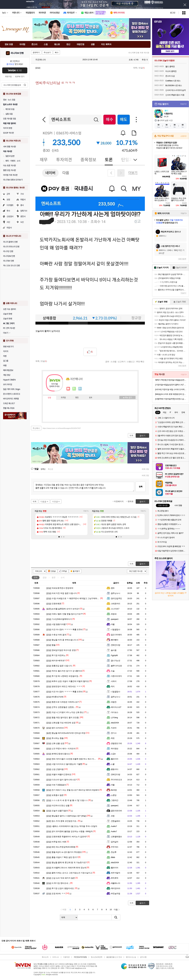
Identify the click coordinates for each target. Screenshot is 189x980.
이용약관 (66, 957)
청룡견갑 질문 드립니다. (59, 666)
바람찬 (114, 702)
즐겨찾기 (76, 571)
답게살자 (115, 842)
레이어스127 (116, 707)
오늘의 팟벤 (8, 319)
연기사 (114, 733)
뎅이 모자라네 (55, 728)
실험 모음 (8, 114)
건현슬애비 (115, 821)
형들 (51, 645)
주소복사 (36, 428)
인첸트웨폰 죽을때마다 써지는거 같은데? (67, 837)
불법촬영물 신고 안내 (114, 957)
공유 (107, 362)
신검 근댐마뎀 (55, 769)
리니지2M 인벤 (9, 256)
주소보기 (47, 53)
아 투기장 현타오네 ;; (58, 883)
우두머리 (115, 847)
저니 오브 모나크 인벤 (11, 266)
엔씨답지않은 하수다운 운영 (61, 650)
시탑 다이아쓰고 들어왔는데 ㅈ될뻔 (64, 764)
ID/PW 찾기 (20, 77)
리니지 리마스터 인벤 (11, 247)
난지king (114, 718)
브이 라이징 (8, 384)
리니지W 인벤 (8, 261)
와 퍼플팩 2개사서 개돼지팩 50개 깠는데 (66, 868)
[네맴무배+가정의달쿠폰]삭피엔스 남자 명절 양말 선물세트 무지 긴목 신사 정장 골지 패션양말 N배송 (171, 399)
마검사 (9, 228)
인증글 (53, 571)
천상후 (114, 852)
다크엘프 (10, 205)
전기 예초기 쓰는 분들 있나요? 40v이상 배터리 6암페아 (73, 790)
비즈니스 (56, 957)
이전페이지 (119, 501)
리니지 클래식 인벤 (10, 242)
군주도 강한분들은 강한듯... (61, 707)
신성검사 (10, 216)
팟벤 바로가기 (8, 347)
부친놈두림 (115, 894)
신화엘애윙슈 (116, 837)
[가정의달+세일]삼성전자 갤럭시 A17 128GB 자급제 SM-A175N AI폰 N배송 (171, 385)
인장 (49, 398)
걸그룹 (6, 361)
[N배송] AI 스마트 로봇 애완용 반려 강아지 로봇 (171, 394)
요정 (8, 200)
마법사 (23, 200)
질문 (54, 577)
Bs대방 (114, 790)
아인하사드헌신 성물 (58, 806)
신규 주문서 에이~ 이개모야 (61, 749)
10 (111, 910)
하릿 (113, 738)
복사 (57, 53)
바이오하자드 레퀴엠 (11, 399)
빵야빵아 (115, 640)
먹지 (113, 686)
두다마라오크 (116, 780)
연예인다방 (115, 645)
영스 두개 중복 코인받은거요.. (62, 821)
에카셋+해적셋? (56, 661)
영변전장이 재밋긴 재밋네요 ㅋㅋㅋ (64, 686)
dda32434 (115, 723)
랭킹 (77, 398)
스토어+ (184, 136)
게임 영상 (7, 375)
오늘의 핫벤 (8, 314)
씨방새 (114, 614)
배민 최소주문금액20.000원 (61, 847)
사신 (8, 222)
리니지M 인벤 (17, 53)
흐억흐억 (115, 878)
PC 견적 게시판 (9, 328)
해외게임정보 (8, 370)
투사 (8, 211)
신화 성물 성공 (55, 743)
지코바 (114, 728)
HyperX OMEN (9, 380)
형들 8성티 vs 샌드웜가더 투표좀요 (64, 852)
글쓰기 (142, 564)
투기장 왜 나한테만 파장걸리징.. (63, 676)
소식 (63, 577)
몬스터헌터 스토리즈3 (12, 394)
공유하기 (36, 53)
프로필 (63, 398)
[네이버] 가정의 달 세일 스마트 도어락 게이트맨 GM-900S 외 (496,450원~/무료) (171, 389)
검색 (25, 85)
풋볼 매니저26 (9, 408)
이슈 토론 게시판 (9, 166)
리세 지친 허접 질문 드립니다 (61, 593)
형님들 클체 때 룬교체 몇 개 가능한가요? (66, 862)
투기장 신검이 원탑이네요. (60, 888)
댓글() (142, 68)
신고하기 (122, 362)
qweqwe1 (115, 619)
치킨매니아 (39, 60)
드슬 (113, 671)
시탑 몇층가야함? (56, 624)
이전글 (55, 502)
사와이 (114, 681)
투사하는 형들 (55, 738)
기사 (22, 194)
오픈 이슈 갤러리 (9, 309)
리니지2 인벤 (8, 251)
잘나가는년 (115, 661)
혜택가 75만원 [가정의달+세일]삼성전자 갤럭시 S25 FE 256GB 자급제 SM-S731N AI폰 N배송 (171, 380)
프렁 (113, 816)
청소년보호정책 (96, 957)
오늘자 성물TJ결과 (57, 811)
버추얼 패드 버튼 (56, 842)
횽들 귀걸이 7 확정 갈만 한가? (62, 857)
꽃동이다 (115, 769)
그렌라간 (115, 800)
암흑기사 (24, 211)
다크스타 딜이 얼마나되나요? (61, 780)
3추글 (64, 571)
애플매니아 (115, 883)
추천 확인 (140, 362)
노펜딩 (114, 795)
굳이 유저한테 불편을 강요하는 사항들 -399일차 (69, 831)
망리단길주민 (116, 598)
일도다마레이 (116, 635)
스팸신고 (131, 362)
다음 (116, 910)
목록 (135, 68)
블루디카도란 (116, 666)
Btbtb (113, 857)
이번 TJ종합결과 (56, 785)
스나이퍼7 (115, 609)
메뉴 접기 (127, 397)
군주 (8, 194)
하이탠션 (115, 749)
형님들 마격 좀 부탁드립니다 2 (62, 640)
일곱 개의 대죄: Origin (12, 389)
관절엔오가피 (116, 743)
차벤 (5, 356)
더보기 (80, 389)
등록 (141, 487)
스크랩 (113, 362)
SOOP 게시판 (8, 133)
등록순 (43, 469)
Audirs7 (114, 826)
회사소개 (45, 957)
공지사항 (143, 957)
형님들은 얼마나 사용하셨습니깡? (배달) (66, 816)
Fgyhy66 (114, 655)
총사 (22, 205)
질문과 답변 (9, 156)
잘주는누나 (115, 593)
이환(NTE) (168, 114)
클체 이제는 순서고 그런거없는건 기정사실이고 (69, 873)
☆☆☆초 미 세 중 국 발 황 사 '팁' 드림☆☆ (67, 800)
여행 (5, 366)
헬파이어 (115, 759)
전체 (36, 577)
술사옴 (114, 650)
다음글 (43, 502)
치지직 (6, 351)
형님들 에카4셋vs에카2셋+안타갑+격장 (66, 733)
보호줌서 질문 (55, 795)
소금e (113, 754)
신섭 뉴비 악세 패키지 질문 (61, 878)
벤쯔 (113, 588)
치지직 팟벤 (8, 128)
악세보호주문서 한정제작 (60, 588)
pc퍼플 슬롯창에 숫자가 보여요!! (63, 609)
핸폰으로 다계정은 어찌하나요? (62, 702)
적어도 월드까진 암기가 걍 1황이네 (64, 671)
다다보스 (115, 712)
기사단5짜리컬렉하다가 (59, 619)
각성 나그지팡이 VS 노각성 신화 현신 (65, 712)
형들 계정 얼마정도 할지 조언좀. (63, 718)
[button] (59, 537)
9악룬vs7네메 (55, 697)
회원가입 (8, 77)
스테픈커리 (115, 604)
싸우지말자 (115, 873)
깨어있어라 (115, 888)
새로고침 (145, 469)
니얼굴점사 (115, 629)
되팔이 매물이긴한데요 (59, 774)
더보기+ (86, 511)
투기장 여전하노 (56, 655)
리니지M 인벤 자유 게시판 (139, 53)
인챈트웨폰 (54, 604)
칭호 (91, 398)
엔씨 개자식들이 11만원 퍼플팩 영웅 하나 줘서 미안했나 (73, 759)
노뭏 (113, 764)
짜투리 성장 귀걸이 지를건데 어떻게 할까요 (68, 681)
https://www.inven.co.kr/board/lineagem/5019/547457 (62, 428)
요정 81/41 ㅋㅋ (56, 894)
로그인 (173, 13)
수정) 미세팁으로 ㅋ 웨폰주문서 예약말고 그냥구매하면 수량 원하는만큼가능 (82, 598)
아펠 (113, 624)
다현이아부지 (116, 676)
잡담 (45, 577)
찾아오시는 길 (131, 957)
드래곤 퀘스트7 (9, 403)
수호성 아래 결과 (56, 635)
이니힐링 (74, 389)
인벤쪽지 (68, 389)
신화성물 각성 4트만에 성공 (61, 723)
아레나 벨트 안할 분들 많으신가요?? (65, 614)
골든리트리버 (116, 811)
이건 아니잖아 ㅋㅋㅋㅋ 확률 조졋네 (64, 629)
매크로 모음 (9, 109)
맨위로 (131, 501)
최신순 (50, 469)
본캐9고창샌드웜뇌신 (58, 754)
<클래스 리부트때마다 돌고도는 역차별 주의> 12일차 (72, 826)
